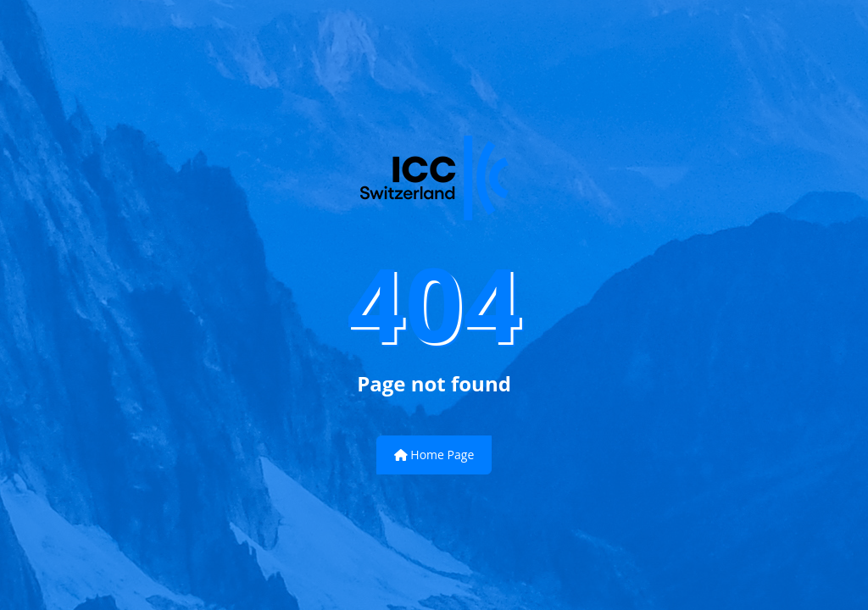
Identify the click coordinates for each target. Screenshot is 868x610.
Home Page (434, 455)
